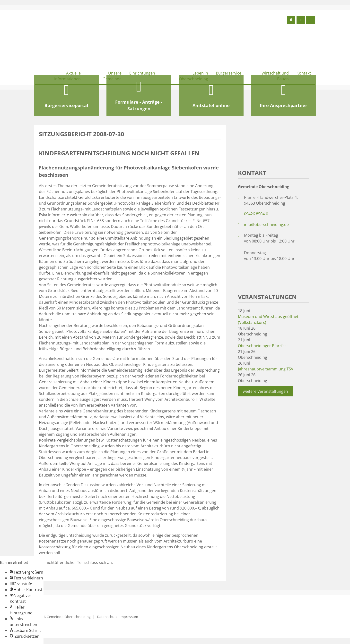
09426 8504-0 (256, 214)
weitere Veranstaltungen (265, 391)
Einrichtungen (142, 73)
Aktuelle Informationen (67, 76)
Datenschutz (107, 617)
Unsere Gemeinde (112, 76)
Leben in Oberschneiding (193, 76)
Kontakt (304, 73)
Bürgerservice (229, 73)
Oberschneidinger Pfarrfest (263, 346)
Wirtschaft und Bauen (275, 76)
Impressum (129, 617)
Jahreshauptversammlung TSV (266, 369)
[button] (26, 572)
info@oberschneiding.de (266, 225)
